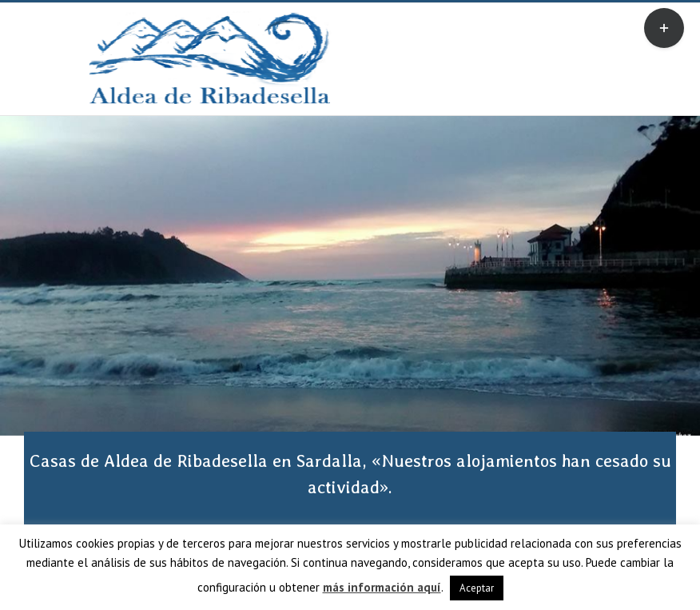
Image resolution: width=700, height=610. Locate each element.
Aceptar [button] (477, 588)
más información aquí (382, 587)
